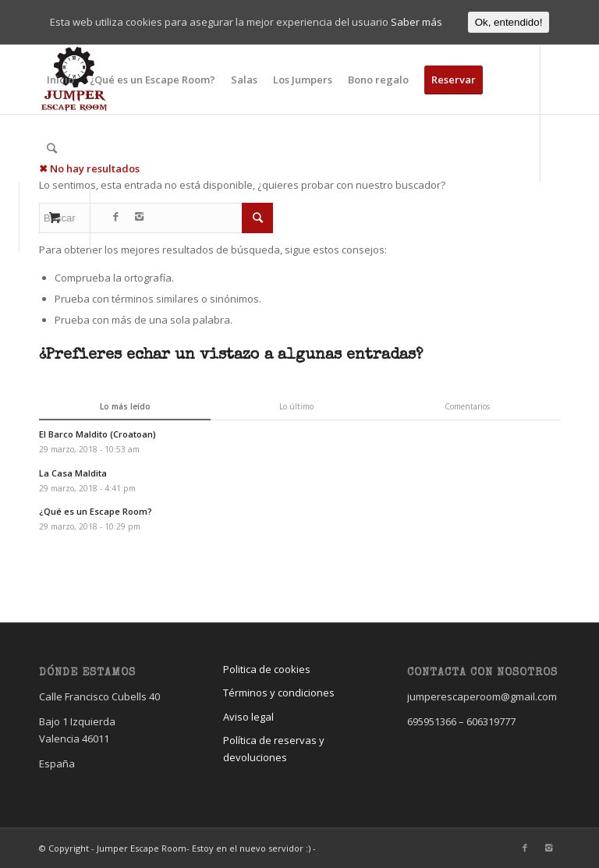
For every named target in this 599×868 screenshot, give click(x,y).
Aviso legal (248, 717)
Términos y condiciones (279, 693)
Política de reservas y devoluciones (274, 748)
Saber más (416, 22)
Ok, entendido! (509, 22)
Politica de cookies (267, 669)
